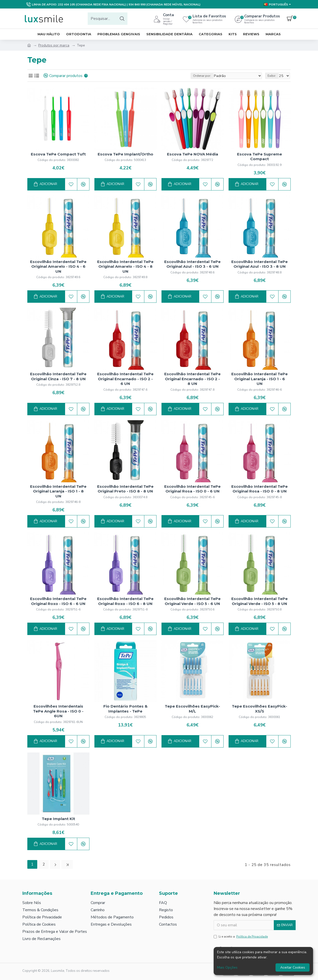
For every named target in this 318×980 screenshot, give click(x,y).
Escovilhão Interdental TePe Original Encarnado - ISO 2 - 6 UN (125, 379)
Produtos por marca (54, 45)
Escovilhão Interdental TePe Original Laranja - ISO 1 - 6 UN (259, 379)
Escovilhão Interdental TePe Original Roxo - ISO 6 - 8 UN (125, 601)
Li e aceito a (241, 936)
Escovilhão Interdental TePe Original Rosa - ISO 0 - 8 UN (259, 489)
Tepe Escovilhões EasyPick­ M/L (192, 709)
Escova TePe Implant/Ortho (125, 154)
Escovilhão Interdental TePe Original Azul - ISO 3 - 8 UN (259, 264)
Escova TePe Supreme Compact (259, 157)
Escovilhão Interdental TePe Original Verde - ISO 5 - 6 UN (192, 601)
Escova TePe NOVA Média (193, 154)
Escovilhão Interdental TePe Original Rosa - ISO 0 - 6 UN (192, 489)
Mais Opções (227, 967)
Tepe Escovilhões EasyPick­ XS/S (259, 709)
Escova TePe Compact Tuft (58, 154)
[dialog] (263, 961)
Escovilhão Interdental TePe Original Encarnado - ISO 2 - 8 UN (192, 379)
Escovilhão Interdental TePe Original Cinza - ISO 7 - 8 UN (58, 376)
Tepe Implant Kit (58, 819)
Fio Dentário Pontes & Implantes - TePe (125, 709)
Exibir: (273, 76)
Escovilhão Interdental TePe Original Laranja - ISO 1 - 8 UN (58, 491)
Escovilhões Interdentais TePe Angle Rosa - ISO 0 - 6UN (58, 711)
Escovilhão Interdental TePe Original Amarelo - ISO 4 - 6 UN (58, 266)
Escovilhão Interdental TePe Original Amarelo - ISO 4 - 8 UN (125, 266)
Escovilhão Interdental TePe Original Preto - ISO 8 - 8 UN (125, 489)
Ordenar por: (210, 76)
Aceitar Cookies (293, 967)
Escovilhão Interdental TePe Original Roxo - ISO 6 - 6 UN (58, 601)
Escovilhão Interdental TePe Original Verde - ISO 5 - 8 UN (259, 601)
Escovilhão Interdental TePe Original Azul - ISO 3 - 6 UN (192, 264)
